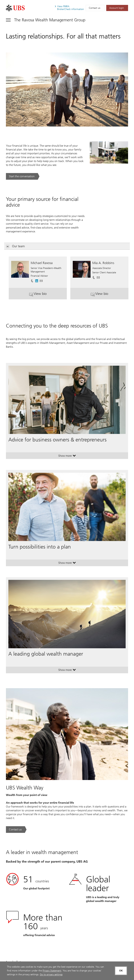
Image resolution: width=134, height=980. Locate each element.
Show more (67, 456)
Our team (15, 246)
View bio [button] (46, 295)
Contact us (94, 8)
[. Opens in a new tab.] (15, 8)
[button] (41, 280)
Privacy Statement (52, 971)
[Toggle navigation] (46, 20)
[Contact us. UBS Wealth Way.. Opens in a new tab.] (16, 830)
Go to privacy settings (51, 974)
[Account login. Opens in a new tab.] (117, 8)
